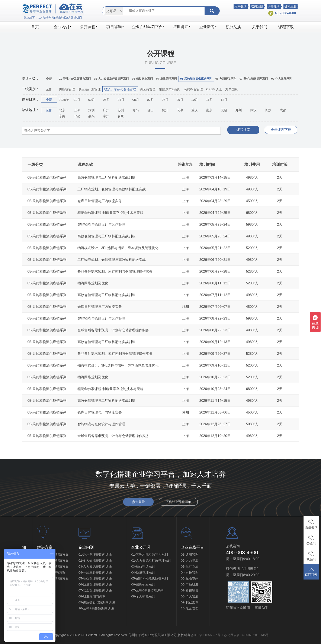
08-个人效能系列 (143, 596)
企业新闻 (208, 27)
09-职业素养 (190, 602)
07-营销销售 (190, 590)
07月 (151, 100)
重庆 (195, 110)
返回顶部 (311, 572)
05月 (136, 100)
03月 (106, 100)
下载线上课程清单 (178, 505)
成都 (283, 110)
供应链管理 (67, 89)
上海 (77, 110)
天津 (180, 110)
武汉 (253, 110)
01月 (77, 100)
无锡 (224, 110)
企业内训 (62, 27)
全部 (49, 79)
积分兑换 (233, 27)
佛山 (150, 110)
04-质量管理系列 (143, 572)
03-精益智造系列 (143, 566)
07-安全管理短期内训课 (95, 590)
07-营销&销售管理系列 (147, 590)
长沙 (268, 110)
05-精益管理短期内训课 (95, 578)
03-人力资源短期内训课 (95, 566)
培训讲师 (182, 27)
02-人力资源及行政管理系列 (151, 560)
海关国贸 (232, 89)
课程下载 (286, 27)
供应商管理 (147, 89)
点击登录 (138, 505)
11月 (209, 100)
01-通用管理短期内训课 (95, 554)
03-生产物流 (190, 566)
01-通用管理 (190, 554)
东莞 (62, 116)
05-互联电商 (190, 578)
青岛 (136, 110)
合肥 (121, 116)
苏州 (121, 110)
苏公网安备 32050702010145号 (246, 635)
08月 (165, 100)
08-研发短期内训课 (92, 596)
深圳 (92, 110)
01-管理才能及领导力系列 (150, 554)
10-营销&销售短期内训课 (96, 608)
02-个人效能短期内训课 (95, 560)
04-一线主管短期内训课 (95, 572)
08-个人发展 (190, 596)
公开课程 (89, 27)
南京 (209, 110)
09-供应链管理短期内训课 (100, 602)
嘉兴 (92, 116)
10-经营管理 (190, 608)
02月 (92, 100)
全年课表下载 (281, 130)
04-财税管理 (190, 572)
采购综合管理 (193, 89)
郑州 (239, 110)
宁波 (77, 116)
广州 (106, 110)
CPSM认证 (214, 89)
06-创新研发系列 (143, 584)
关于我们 (260, 27)
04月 (121, 100)
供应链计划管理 (89, 89)
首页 (35, 27)
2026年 (64, 100)
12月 (224, 100)
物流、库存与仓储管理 (120, 89)
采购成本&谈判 (170, 89)
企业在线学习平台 (148, 27)
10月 (195, 100)
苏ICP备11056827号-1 (207, 635)
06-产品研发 (190, 584)
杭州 (165, 110)
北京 (62, 110)
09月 (180, 100)
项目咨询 (115, 27)
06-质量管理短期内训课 (95, 584)
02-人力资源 (190, 560)
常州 (106, 116)
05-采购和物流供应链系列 (150, 578)
